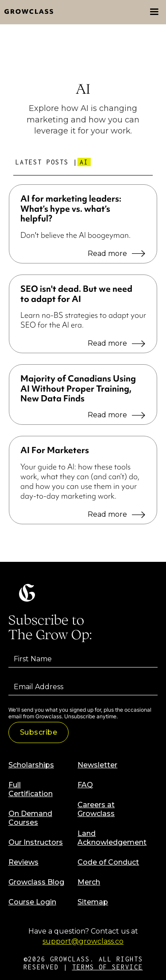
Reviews (23, 862)
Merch (89, 882)
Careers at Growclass (96, 809)
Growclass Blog (36, 882)
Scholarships (31, 765)
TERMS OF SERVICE (108, 967)
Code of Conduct (108, 862)
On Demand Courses (30, 818)
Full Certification (31, 789)
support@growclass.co (83, 941)
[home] (27, 12)
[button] (154, 12)
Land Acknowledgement (112, 838)
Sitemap (93, 902)
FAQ (85, 785)
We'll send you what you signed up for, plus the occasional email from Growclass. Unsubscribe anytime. (80, 713)
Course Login (32, 902)
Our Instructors (36, 842)
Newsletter (97, 765)
